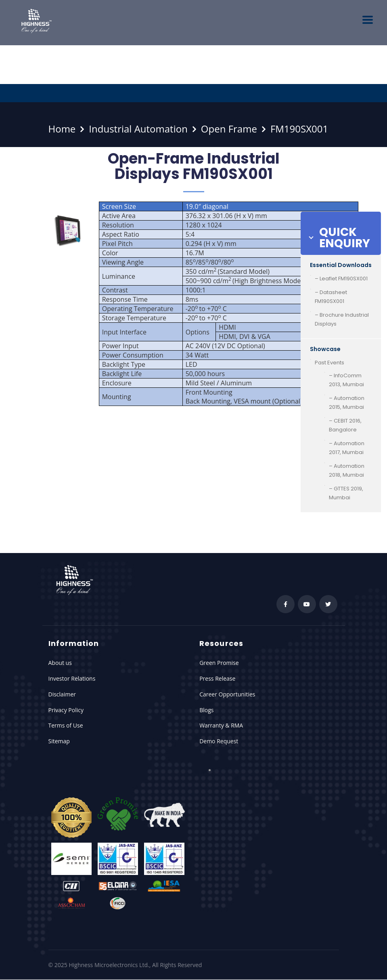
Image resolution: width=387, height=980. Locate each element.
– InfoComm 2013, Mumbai (346, 380)
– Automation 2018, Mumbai (347, 470)
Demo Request (219, 741)
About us (60, 663)
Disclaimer (62, 694)
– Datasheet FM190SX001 (331, 297)
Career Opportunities (227, 694)
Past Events (329, 363)
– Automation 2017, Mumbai (347, 448)
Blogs (206, 710)
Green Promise (219, 663)
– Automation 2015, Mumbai (347, 403)
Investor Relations (72, 678)
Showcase (325, 349)
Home (62, 129)
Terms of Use (66, 725)
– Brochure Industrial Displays (342, 319)
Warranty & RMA (221, 725)
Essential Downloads (341, 265)
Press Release (217, 678)
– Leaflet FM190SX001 (341, 279)
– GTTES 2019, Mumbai (346, 493)
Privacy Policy (66, 710)
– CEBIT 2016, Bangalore (345, 425)
